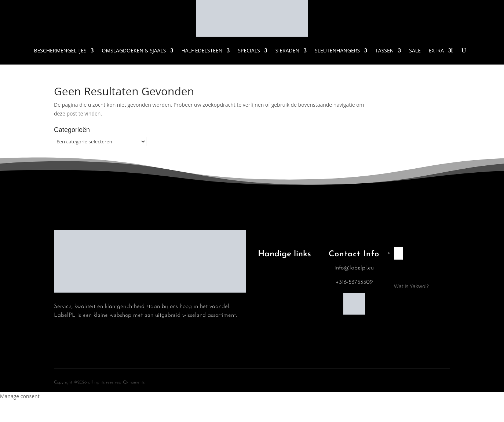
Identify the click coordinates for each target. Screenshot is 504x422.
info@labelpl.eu (354, 268)
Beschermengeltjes (60, 50)
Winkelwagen (278, 309)
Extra (436, 50)
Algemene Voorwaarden (278, 269)
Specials (249, 50)
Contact (272, 328)
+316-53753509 (354, 282)
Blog (268, 291)
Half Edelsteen (202, 50)
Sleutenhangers (337, 50)
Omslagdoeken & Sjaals (134, 50)
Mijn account (278, 347)
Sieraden (287, 50)
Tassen (384, 50)
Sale (415, 50)
